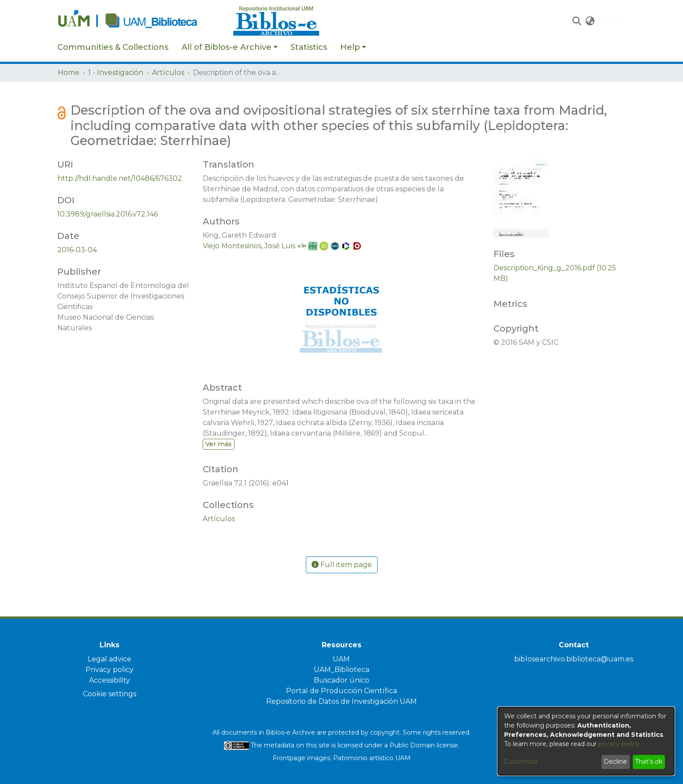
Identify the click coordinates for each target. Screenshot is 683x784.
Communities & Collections (113, 47)
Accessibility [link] (110, 680)
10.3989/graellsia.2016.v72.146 (108, 214)
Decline (615, 762)
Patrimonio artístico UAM (372, 758)
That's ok (649, 762)
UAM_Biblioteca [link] (341, 670)
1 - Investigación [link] (116, 73)
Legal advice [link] (110, 659)
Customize (521, 762)
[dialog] (586, 741)
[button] (577, 21)
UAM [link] (341, 659)
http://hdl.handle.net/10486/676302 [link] (120, 178)
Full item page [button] (342, 565)
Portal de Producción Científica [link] (341, 691)
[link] (219, 519)
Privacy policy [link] (110, 670)
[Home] (141, 21)
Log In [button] (610, 21)
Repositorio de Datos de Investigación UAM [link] (341, 701)
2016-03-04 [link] (77, 250)
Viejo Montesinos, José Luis (249, 246)
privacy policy (619, 744)
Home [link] (69, 73)
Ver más (219, 444)
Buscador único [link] (341, 680)
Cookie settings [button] (110, 694)
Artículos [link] (168, 73)
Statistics (309, 47)
